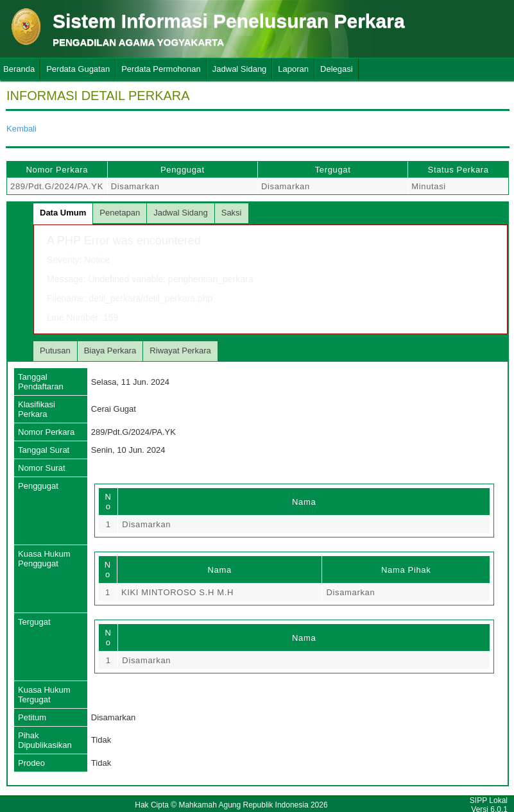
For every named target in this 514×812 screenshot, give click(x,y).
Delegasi (337, 69)
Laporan (293, 69)
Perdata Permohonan (161, 69)
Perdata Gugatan (78, 69)
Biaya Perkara (110, 351)
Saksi (232, 213)
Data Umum (63, 213)
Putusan (55, 351)
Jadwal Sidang (240, 69)
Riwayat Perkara (180, 351)
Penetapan (120, 213)
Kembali (21, 129)
